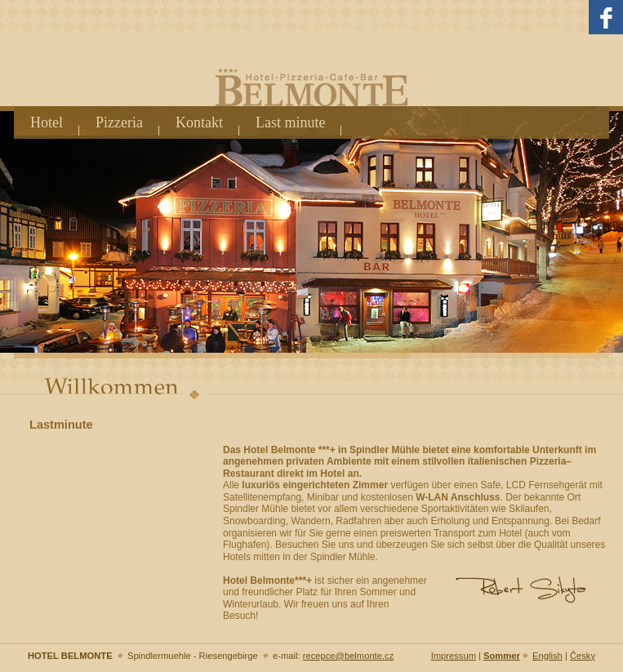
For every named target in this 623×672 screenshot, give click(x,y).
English (547, 656)
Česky (583, 656)
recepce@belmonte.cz (348, 656)
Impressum (454, 656)
